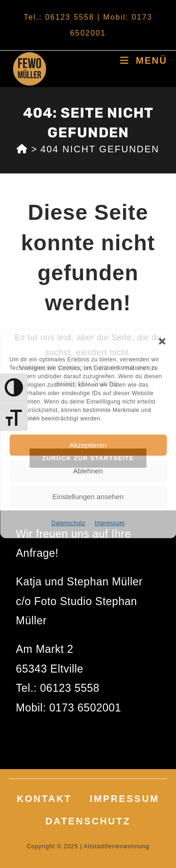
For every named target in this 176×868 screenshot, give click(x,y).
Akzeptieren (88, 445)
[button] (162, 341)
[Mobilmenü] (144, 60)
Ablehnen (88, 471)
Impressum (110, 523)
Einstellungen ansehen (88, 497)
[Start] (22, 149)
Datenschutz (68, 523)
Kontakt (44, 799)
